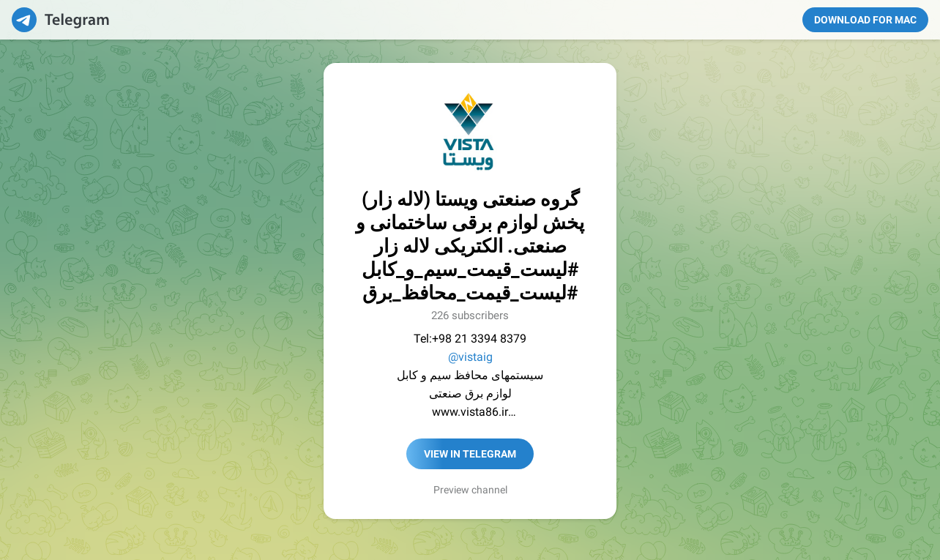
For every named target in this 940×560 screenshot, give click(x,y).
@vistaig (470, 357)
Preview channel (470, 490)
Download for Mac (865, 20)
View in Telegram (470, 454)
